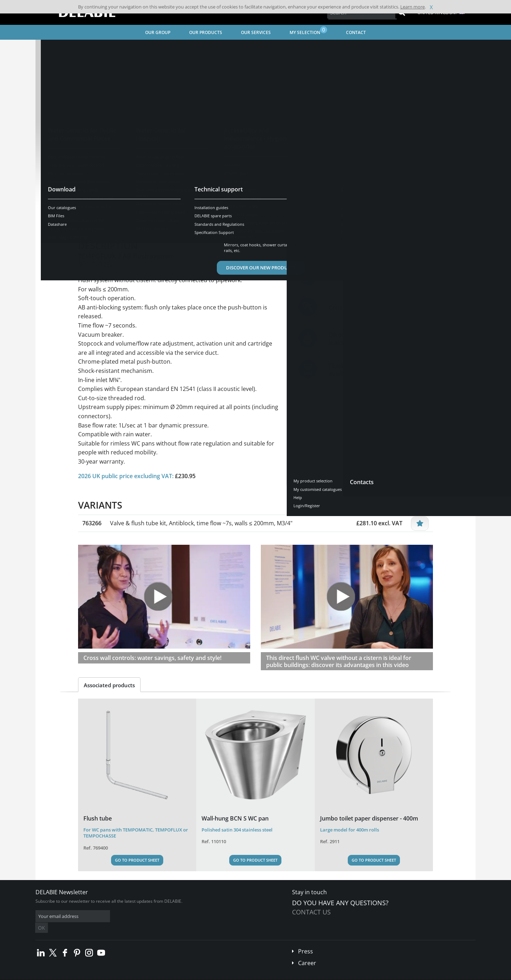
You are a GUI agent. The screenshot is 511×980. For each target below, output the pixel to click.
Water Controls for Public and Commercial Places (150, 48)
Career (307, 952)
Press (306, 941)
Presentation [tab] (101, 220)
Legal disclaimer (144, 975)
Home (51, 48)
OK (148, 916)
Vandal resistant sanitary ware (240, 48)
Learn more (413, 7)
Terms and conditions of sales (95, 975)
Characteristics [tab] (148, 220)
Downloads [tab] (194, 220)
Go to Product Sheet (137, 860)
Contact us (311, 912)
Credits (172, 975)
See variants (104, 198)
